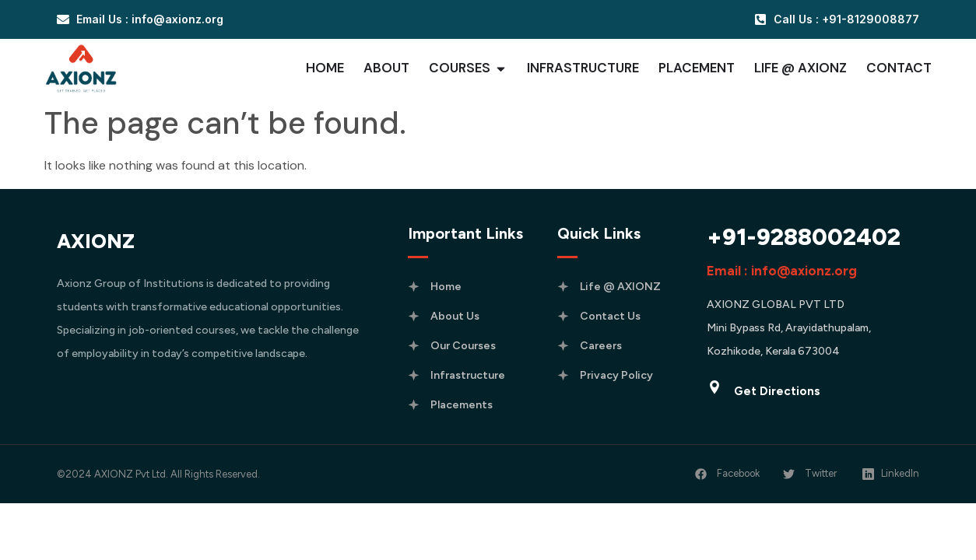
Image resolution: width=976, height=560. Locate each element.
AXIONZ (96, 241)
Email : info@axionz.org (782, 271)
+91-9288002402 (804, 237)
